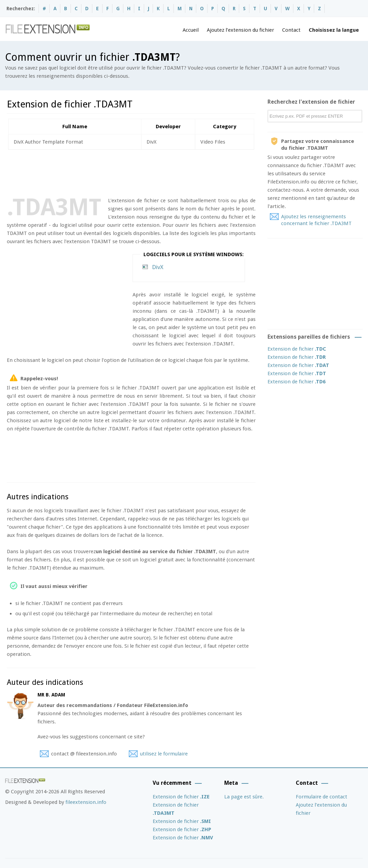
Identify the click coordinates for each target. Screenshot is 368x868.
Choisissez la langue (334, 30)
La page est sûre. (244, 797)
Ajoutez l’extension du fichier (240, 30)
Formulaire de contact (321, 797)
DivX (158, 267)
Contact (291, 30)
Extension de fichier (297, 349)
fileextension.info (86, 802)
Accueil (191, 30)
